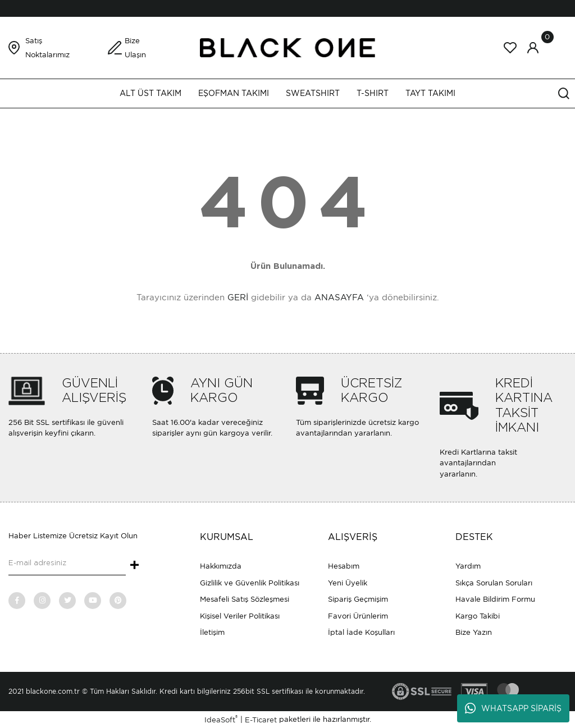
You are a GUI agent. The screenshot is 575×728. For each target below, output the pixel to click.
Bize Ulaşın (135, 48)
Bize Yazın (474, 632)
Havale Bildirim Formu (495, 599)
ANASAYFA (339, 297)
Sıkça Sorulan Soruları (494, 583)
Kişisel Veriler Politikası (240, 616)
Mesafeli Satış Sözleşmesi (245, 599)
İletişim (212, 632)
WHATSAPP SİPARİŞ (513, 708)
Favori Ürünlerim (358, 616)
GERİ (238, 297)
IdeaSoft (221, 719)
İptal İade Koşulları (361, 632)
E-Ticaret (261, 720)
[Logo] (287, 47)
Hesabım (344, 566)
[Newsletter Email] (67, 564)
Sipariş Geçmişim (358, 599)
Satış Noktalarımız (47, 48)
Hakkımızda (221, 566)
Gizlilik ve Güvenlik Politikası (250, 583)
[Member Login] (533, 48)
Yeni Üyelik (348, 583)
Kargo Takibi (478, 616)
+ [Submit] (134, 566)
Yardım (468, 566)
